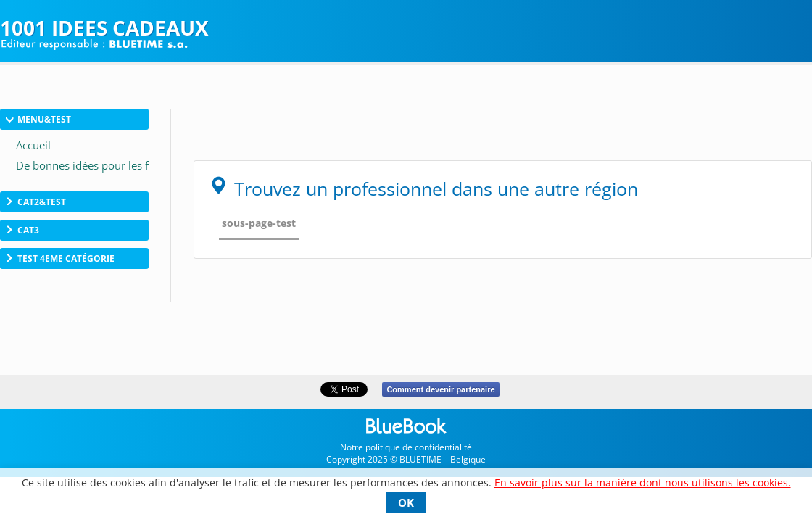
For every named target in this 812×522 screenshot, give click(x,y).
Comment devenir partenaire (440, 389)
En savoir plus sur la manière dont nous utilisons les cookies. (643, 482)
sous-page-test (259, 223)
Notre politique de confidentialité (406, 447)
